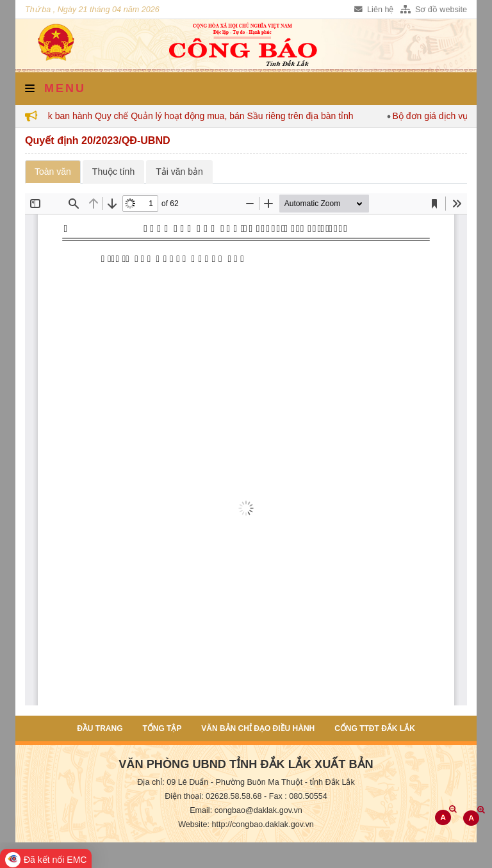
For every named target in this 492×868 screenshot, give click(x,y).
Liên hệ (374, 10)
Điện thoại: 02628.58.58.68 (213, 796)
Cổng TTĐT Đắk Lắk (375, 728)
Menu (55, 88)
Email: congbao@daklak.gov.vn (246, 810)
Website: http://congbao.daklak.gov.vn (246, 824)
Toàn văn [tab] (53, 172)
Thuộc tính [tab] (113, 172)
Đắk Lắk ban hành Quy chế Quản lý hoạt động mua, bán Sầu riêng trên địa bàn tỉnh (193, 116)
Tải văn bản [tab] (179, 172)
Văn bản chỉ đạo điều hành (258, 728)
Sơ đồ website (434, 10)
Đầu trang (100, 728)
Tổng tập (162, 728)
